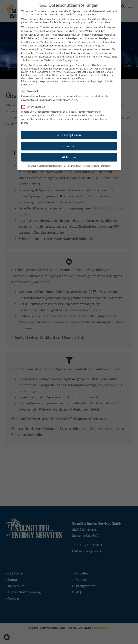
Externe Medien (35, 106)
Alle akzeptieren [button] (69, 134)
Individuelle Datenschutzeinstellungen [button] (45, 165)
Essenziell (31, 90)
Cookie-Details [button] (71, 165)
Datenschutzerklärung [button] (89, 165)
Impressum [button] (106, 165)
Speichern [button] (69, 145)
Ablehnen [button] (69, 156)
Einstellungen (72, 52)
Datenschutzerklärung (51, 45)
